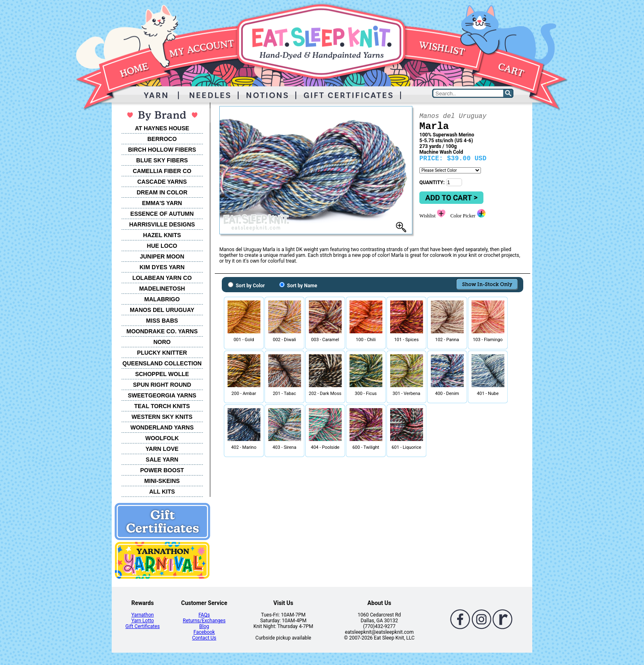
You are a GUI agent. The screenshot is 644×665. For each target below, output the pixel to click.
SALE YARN (162, 459)
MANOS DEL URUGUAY (162, 310)
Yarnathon (143, 615)
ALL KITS (162, 492)
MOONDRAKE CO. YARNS (162, 331)
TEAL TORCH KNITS (162, 406)
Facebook (204, 632)
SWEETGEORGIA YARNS (162, 395)
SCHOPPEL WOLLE (162, 374)
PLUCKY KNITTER (162, 353)
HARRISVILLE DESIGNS (162, 224)
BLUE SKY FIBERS (162, 160)
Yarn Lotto (143, 621)
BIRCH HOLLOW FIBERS (162, 150)
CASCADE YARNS (162, 182)
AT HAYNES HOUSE (162, 128)
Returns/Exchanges (204, 621)
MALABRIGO (162, 299)
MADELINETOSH (162, 289)
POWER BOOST (162, 470)
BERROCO (162, 139)
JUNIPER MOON (162, 256)
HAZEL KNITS (162, 235)
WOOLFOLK (162, 438)
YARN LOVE (162, 449)
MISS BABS (162, 321)
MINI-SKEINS (162, 481)
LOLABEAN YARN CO (162, 278)
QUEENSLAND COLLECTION (162, 363)
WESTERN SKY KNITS (162, 417)
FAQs (204, 615)
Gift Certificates (142, 626)
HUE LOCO (162, 246)
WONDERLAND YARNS (162, 427)
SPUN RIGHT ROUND (162, 385)
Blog (204, 626)
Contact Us (204, 638)
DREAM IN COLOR (162, 192)
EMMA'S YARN (162, 203)
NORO (162, 342)
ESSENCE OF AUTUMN (162, 214)
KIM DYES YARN (162, 267)
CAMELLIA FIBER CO (162, 171)
